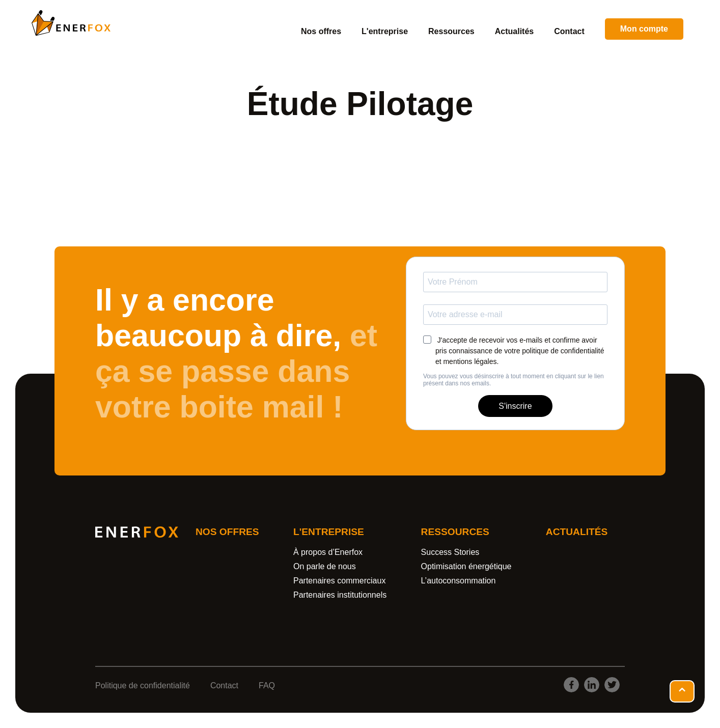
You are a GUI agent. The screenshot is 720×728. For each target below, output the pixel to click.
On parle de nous (325, 566)
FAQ (267, 685)
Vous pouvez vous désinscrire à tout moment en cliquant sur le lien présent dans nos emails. (514, 380)
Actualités (514, 31)
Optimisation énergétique (466, 566)
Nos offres (321, 31)
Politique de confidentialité (143, 685)
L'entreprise (385, 31)
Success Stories (450, 552)
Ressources (451, 31)
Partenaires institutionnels (340, 595)
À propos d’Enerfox (328, 552)
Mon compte (644, 29)
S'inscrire (515, 406)
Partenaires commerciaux (339, 581)
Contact (569, 31)
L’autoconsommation (459, 581)
